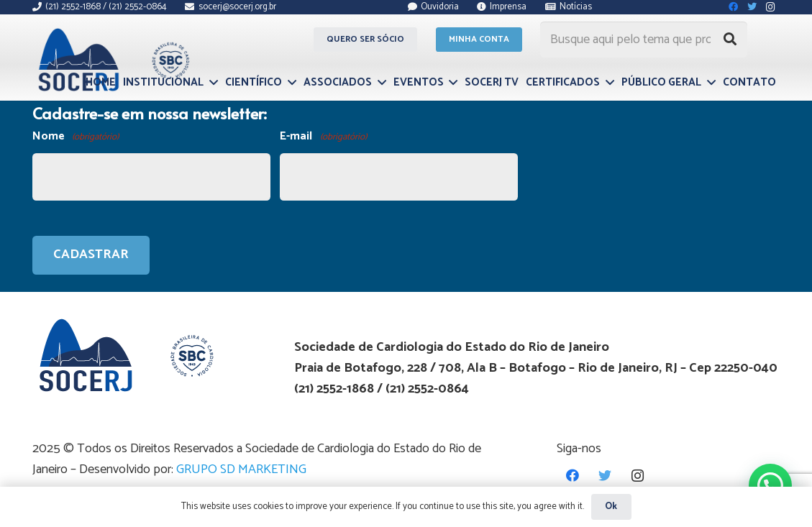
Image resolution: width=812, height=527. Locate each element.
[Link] (112, 60)
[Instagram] (638, 476)
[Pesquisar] (730, 40)
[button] (770, 485)
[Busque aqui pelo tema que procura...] (644, 40)
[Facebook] (573, 476)
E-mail (323, 137)
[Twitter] (605, 476)
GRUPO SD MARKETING (241, 469)
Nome (76, 137)
